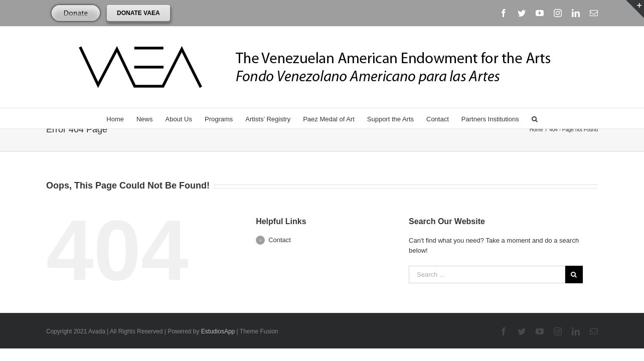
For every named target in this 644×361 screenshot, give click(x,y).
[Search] (546, 118)
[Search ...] (487, 275)
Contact (280, 240)
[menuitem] (112, 118)
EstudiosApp (218, 331)
